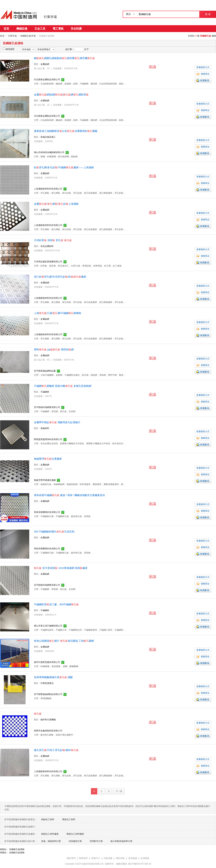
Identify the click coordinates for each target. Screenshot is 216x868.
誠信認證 (9, 49)
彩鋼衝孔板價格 (17, 849)
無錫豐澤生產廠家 (48, 459)
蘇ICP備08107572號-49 (140, 864)
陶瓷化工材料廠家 (75, 834)
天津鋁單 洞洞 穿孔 (53, 240)
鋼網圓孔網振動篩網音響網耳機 (64, 58)
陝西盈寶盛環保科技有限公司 (48, 439)
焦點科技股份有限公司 (93, 864)
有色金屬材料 (47, 246)
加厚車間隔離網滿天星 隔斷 (53, 677)
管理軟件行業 (96, 841)
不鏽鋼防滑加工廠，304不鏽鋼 (56, 604)
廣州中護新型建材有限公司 (47, 662)
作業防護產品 (47, 683)
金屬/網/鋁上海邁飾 (56, 204)
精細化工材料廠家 (50, 834)
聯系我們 (83, 858)
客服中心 (96, 858)
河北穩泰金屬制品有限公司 (47, 79)
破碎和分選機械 (48, 719)
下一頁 (119, 791)
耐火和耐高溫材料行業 (121, 841)
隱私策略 (120, 858)
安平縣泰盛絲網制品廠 (45, 371)
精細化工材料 (48, 819)
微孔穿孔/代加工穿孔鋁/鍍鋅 (56, 750)
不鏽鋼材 (45, 392)
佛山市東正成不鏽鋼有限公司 (48, 626)
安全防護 (76, 29)
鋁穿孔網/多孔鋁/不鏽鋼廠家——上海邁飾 (64, 167)
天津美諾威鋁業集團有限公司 (48, 261)
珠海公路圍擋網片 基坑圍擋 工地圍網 (64, 641)
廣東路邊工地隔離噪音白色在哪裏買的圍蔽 (66, 131)
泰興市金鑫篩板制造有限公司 (48, 730)
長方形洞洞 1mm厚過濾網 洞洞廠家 (61, 568)
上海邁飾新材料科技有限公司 (48, 189)
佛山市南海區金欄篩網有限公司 (49, 152)
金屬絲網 (45, 64)
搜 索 (208, 14)
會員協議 (133, 858)
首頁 (6, 29)
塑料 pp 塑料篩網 (54, 349)
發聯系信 (203, 74)
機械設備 (22, 29)
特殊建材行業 (75, 841)
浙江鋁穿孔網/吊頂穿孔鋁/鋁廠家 (60, 276)
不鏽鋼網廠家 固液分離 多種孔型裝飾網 (63, 386)
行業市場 (50, 17)
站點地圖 (108, 858)
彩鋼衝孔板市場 (28, 36)
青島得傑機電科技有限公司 (47, 512)
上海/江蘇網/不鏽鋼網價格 (58, 313)
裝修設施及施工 (48, 137)
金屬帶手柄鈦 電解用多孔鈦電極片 (57, 422)
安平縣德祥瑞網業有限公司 (47, 407)
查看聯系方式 (203, 67)
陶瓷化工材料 (69, 819)
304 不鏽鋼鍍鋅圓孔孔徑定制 (54, 531)
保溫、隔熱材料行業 (51, 841)
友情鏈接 (145, 858)
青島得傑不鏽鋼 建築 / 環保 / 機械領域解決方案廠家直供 (69, 495)
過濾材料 (45, 428)
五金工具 (40, 29)
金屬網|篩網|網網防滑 (61, 94)
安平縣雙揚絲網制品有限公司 (48, 694)
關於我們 (71, 858)
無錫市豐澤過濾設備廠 (45, 480)
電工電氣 (58, 29)
